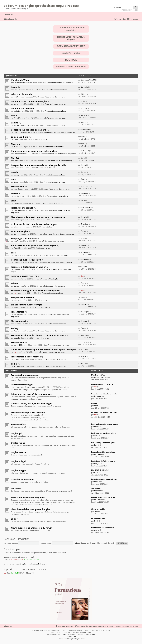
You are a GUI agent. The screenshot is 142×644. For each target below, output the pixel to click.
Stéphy (17, 234)
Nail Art (15, 158)
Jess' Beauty (19, 189)
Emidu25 (15, 573)
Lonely (14, 172)
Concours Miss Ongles (50, 279)
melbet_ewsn (41, 564)
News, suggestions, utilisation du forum (32, 528)
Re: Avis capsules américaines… (104, 479)
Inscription (24, 539)
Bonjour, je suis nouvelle (24, 238)
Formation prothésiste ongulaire (60, 262)
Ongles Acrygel (19, 470)
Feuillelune (98, 454)
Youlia (83, 349)
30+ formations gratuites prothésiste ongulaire (36, 290)
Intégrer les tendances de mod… (104, 424)
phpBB (63, 632)
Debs (96, 473)
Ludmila (17, 111)
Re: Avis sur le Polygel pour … (103, 461)
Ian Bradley (91, 634)
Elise (13, 253)
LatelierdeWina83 (21, 83)
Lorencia (15, 87)
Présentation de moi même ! (26, 357)
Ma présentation (20, 321)
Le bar (45, 139)
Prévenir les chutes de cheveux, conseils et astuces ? (38, 335)
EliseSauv (18, 227)
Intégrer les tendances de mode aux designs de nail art (40, 165)
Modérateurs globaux (32, 559)
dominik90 (18, 345)
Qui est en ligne (12, 549)
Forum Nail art (49, 168)
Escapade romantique (22, 298)
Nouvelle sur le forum (22, 108)
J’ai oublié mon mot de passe (86, 543)
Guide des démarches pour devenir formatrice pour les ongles (43, 350)
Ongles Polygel (19, 461)
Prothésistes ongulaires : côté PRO (29, 413)
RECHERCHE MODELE (100, 470)
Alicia (14, 116)
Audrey (15, 328)
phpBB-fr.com (71, 636)
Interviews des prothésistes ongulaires (60, 132)
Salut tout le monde (21, 94)
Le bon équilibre (20, 137)
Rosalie (97, 482)
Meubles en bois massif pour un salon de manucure (38, 217)
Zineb (96, 511)
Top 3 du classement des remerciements (25, 569)
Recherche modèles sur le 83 (26, 260)
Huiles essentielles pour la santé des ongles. (34, 151)
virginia (17, 338)
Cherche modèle (98, 509)
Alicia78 (17, 118)
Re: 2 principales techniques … (104, 443)
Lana (16, 161)
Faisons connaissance (22, 208)
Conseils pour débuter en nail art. (29, 130)
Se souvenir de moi (107, 543)
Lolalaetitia (18, 262)
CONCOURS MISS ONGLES (24, 276)
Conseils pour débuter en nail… (104, 394)
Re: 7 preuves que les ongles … (104, 433)
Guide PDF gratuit (71, 53)
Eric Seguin (64, 634)
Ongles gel (16, 433)
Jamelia (17, 220)
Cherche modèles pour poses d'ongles (31, 509)
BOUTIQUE (71, 60)
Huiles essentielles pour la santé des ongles (34, 246)
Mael (16, 300)
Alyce (96, 436)
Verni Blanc (96, 488)
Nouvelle (16, 144)
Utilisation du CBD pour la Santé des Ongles (34, 224)
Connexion (9, 539)
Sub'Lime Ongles (20, 231)
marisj (97, 530)
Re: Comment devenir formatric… (105, 412)
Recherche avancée (130, 10)
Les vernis (16, 488)
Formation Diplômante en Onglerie (29, 267)
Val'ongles (18, 314)
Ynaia (16, 146)
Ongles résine (18, 443)
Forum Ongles (11, 371)
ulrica (16, 104)
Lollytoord (18, 132)
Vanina (15, 123)
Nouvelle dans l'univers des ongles (29, 101)
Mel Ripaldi (27, 573)
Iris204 (17, 97)
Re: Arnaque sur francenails (103, 528)
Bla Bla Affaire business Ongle (27, 305)
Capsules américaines (22, 479)
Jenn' (16, 241)
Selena (14, 283)
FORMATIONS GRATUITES (71, 46)
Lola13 (97, 445)
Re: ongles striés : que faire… (103, 452)
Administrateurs (17, 559)
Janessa (17, 269)
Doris (16, 139)
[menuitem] (133, 19)
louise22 (17, 307)
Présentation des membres (63, 83)
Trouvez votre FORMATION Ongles (71, 38)
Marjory (97, 463)
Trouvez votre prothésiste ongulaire (71, 29)
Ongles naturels (19, 452)
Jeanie (16, 168)
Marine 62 (16, 194)
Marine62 (18, 196)
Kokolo (17, 359)
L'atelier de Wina (20, 80)
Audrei (17, 331)
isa (15, 279)
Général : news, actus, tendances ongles (59, 161)
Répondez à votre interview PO (71, 67)
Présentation (18, 186)
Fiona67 (17, 248)
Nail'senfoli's (19, 210)
